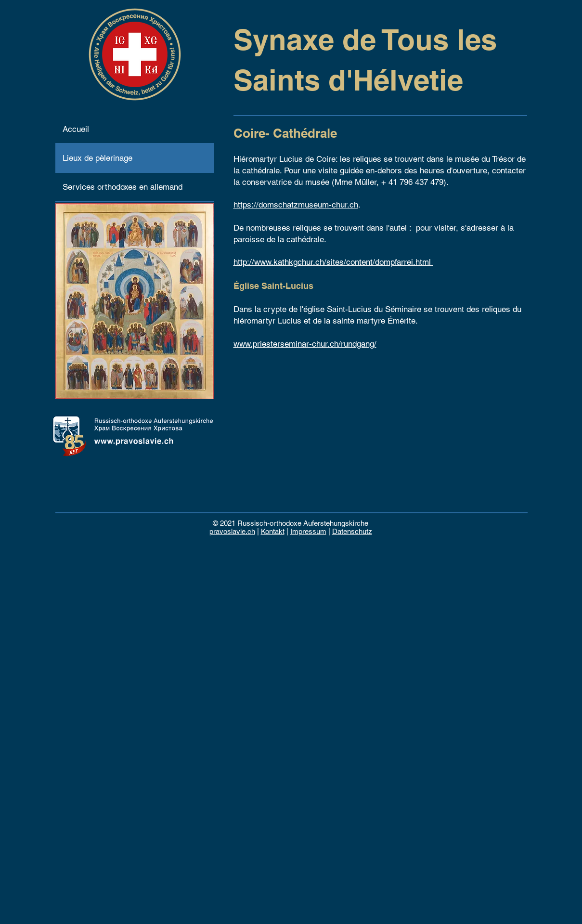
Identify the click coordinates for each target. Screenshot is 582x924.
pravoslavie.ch (232, 531)
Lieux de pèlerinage (97, 158)
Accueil (76, 129)
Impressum (308, 531)
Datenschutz (352, 531)
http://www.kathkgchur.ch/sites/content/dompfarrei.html (333, 262)
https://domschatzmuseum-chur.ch (296, 205)
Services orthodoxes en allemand (123, 187)
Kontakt (273, 531)
